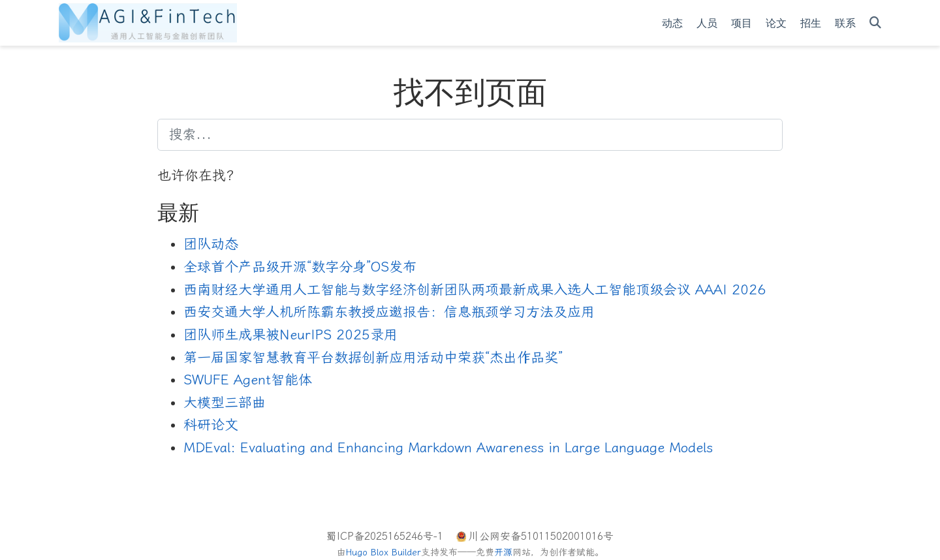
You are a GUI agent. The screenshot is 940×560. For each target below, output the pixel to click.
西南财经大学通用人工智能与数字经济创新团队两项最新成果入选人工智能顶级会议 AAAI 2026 (475, 290)
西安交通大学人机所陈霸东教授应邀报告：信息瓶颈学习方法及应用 (389, 312)
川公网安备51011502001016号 (541, 536)
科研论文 (211, 425)
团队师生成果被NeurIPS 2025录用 (290, 335)
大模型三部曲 (225, 403)
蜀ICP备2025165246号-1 (385, 536)
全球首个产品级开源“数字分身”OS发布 (300, 267)
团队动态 (211, 244)
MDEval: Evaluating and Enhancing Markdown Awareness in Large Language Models (448, 448)
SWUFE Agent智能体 (248, 380)
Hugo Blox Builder (384, 552)
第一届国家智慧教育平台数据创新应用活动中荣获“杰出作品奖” (373, 358)
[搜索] (875, 23)
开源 (503, 552)
